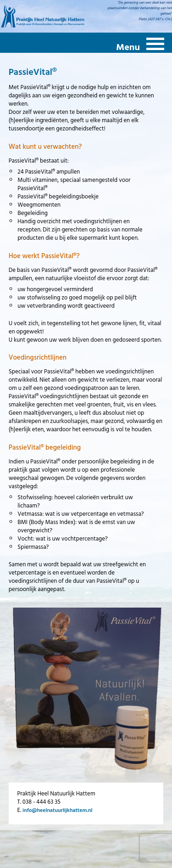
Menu (128, 46)
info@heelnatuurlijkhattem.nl (57, 810)
